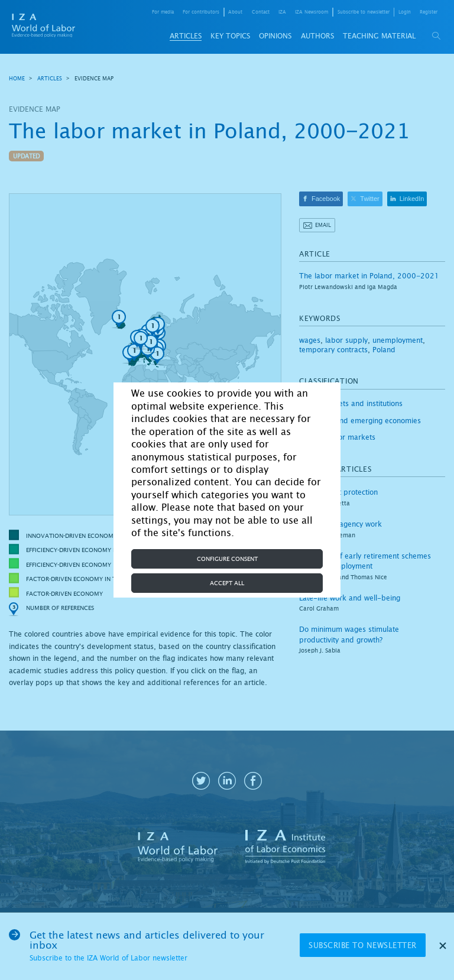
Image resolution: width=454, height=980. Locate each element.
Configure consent (227, 559)
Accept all (227, 583)
